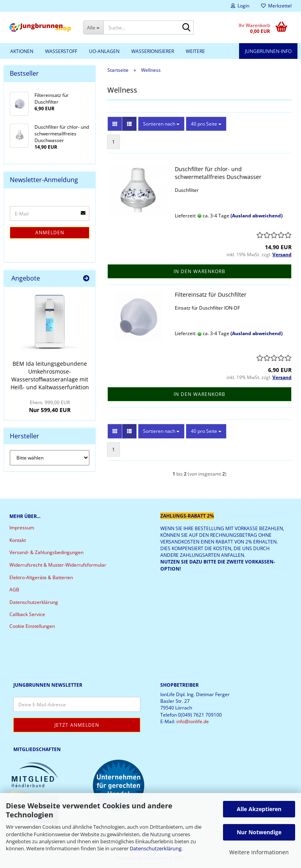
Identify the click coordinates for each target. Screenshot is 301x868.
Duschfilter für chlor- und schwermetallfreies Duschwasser (218, 173)
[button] (115, 124)
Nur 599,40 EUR (50, 406)
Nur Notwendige (259, 832)
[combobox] (161, 124)
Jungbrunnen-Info (268, 51)
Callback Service (27, 614)
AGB (14, 590)
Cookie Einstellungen (32, 626)
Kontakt (18, 540)
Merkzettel (276, 6)
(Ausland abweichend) (257, 216)
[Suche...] (93, 27)
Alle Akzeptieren (259, 809)
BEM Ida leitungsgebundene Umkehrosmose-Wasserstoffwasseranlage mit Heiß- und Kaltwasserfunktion (50, 375)
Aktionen (22, 51)
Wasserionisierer (153, 51)
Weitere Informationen (259, 852)
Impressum (22, 528)
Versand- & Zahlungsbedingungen (46, 552)
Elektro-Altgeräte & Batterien (41, 577)
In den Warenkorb (199, 271)
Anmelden (50, 232)
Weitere (195, 51)
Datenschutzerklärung (156, 848)
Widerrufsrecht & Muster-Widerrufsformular (58, 565)
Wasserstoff (61, 51)
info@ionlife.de (193, 721)
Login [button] (240, 6)
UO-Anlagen (104, 51)
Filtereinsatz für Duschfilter (211, 294)
